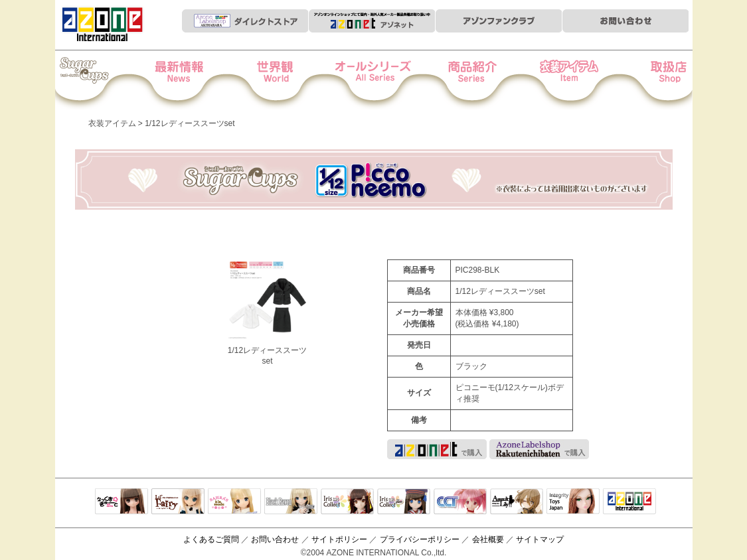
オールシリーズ (374, 80)
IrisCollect (347, 502)
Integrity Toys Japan (573, 502)
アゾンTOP (629, 502)
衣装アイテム (556, 80)
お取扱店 (647, 80)
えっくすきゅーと (122, 502)
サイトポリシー (339, 539)
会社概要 (488, 539)
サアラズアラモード (234, 502)
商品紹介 (465, 80)
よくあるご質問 (211, 539)
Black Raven (291, 502)
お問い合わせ (275, 539)
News (192, 80)
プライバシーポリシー (420, 539)
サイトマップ (540, 539)
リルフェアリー (178, 502)
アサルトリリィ (517, 502)
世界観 (283, 80)
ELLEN (404, 502)
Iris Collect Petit (101, 80)
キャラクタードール (460, 502)
